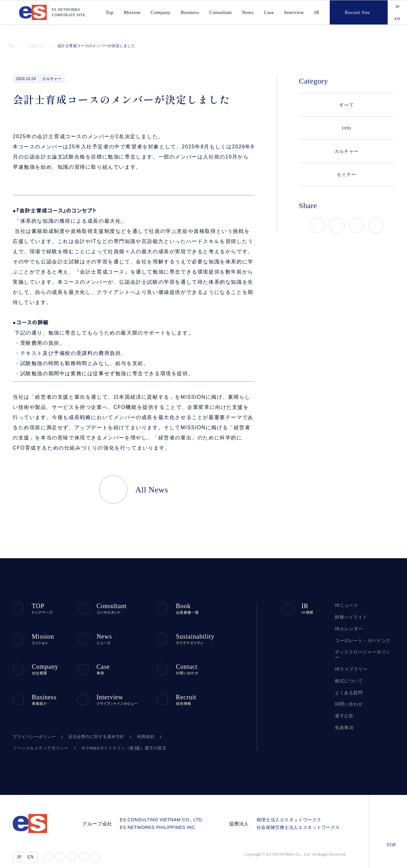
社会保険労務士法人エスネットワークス (300, 814)
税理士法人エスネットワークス (291, 807)
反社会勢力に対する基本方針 (93, 723)
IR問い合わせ (348, 688)
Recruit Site (348, 12)
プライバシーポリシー (33, 723)
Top (12, 46)
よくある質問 (348, 677)
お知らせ (37, 46)
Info (347, 128)
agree (376, 858)
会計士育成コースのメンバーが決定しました (95, 46)
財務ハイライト (349, 606)
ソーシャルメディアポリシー (38, 735)
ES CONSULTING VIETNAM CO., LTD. (168, 807)
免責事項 (344, 712)
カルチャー (52, 79)
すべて (346, 105)
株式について (348, 665)
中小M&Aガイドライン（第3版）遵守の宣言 (115, 735)
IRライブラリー (349, 653)
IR (315, 12)
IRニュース (345, 595)
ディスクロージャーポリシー (362, 641)
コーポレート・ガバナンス (359, 630)
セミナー (347, 174)
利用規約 (142, 723)
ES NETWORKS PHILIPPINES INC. (166, 814)
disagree (336, 858)
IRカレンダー (348, 618)
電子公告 (344, 700)
